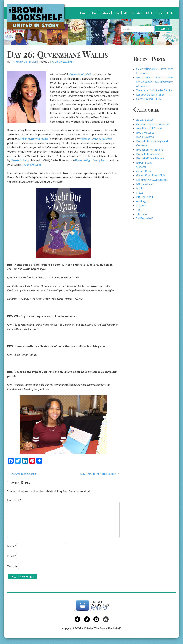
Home (84, 13)
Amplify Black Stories (149, 128)
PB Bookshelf (145, 197)
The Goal (142, 214)
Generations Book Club (151, 175)
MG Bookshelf (145, 184)
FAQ (149, 13)
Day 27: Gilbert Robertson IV (98, 474)
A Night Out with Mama (34, 139)
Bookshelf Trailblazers (150, 158)
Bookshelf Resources (149, 154)
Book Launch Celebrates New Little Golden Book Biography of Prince (154, 82)
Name (12, 546)
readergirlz (143, 201)
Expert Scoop (144, 162)
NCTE (140, 188)
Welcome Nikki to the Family (154, 90)
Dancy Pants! (101, 160)
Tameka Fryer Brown (24, 61)
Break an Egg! (83, 160)
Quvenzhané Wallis (81, 74)
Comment (14, 500)
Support (141, 205)
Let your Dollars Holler (150, 94)
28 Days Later (133, 13)
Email (11, 556)
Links (171, 13)
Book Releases (145, 132)
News (140, 192)
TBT (139, 210)
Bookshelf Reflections (150, 150)
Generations (144, 171)
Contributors (101, 13)
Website (12, 566)
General (141, 167)
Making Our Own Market (152, 180)
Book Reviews (145, 137)
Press (160, 13)
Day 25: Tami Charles (24, 474)
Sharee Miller (19, 160)
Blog (117, 13)
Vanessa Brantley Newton (96, 139)
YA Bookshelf (145, 218)
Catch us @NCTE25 (149, 99)
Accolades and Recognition (153, 124)
